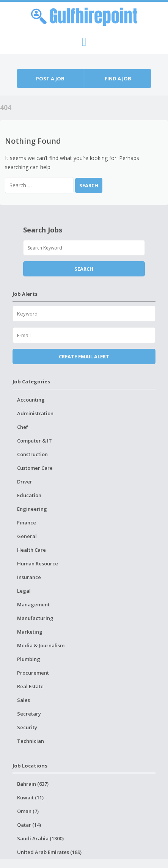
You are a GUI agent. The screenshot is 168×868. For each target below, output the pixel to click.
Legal (24, 591)
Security (27, 727)
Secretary (29, 714)
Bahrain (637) (33, 784)
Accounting (31, 400)
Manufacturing (35, 618)
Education (29, 495)
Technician (31, 741)
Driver (25, 482)
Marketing (30, 632)
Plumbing (29, 659)
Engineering (32, 509)
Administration (35, 413)
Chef (23, 427)
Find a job (118, 78)
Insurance (29, 577)
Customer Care (35, 468)
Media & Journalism (41, 645)
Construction (32, 454)
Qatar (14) (29, 825)
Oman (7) (28, 811)
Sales (24, 700)
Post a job (50, 78)
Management (33, 604)
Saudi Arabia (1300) (40, 838)
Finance (27, 523)
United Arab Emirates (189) (49, 852)
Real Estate (30, 686)
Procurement (33, 673)
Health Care (31, 550)
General (27, 536)
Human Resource (38, 563)
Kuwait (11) (30, 797)
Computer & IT (35, 441)
